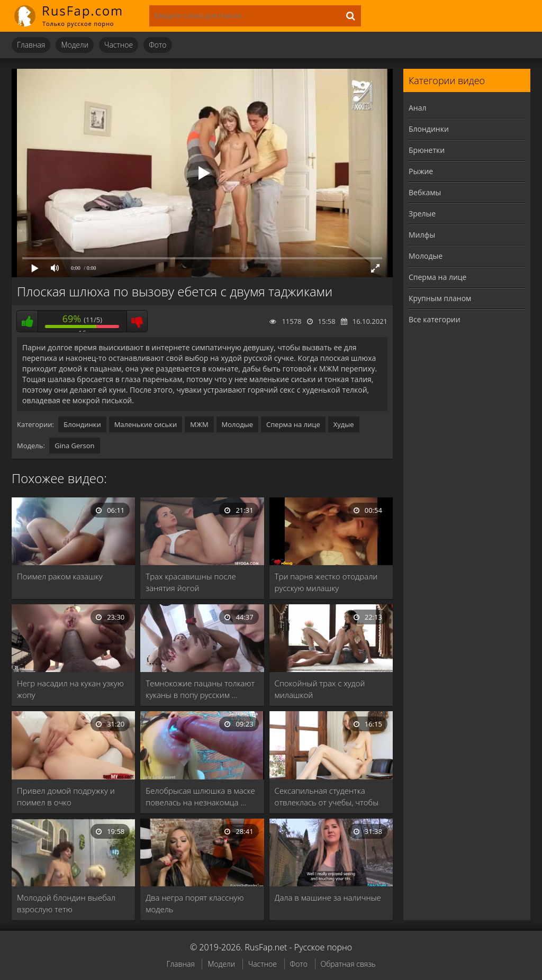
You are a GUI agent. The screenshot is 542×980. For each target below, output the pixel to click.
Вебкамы (425, 192)
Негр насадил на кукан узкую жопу (70, 689)
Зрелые (422, 214)
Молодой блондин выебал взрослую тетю (66, 903)
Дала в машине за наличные (328, 897)
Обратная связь (348, 964)
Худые (344, 424)
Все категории (435, 319)
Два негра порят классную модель (195, 903)
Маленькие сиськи (146, 424)
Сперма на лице (293, 424)
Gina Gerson (74, 446)
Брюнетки (427, 150)
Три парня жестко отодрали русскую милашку (326, 582)
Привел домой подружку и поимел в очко (66, 796)
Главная (31, 45)
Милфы (422, 235)
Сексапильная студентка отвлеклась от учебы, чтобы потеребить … (327, 797)
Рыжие (421, 171)
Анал (418, 108)
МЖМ (199, 424)
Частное (119, 45)
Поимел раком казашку (60, 576)
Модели (75, 45)
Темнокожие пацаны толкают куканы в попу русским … (200, 689)
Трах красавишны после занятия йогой (191, 582)
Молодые (238, 424)
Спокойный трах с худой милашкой (320, 689)
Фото (157, 45)
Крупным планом (440, 298)
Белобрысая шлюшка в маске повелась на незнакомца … (200, 796)
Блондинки (82, 424)
